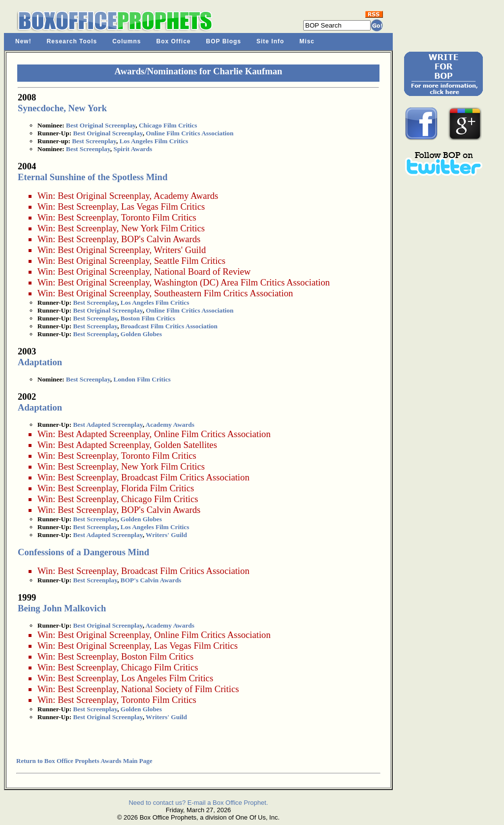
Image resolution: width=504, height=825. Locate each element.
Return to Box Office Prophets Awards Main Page (84, 761)
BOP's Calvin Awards (161, 239)
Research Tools (72, 41)
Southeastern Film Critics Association (223, 293)
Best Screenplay (94, 141)
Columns (126, 41)
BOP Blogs (224, 41)
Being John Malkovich (62, 608)
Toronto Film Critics (159, 217)
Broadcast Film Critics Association (169, 326)
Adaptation (40, 362)
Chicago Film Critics (168, 125)
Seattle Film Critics (190, 261)
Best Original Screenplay (101, 125)
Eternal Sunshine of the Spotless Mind (93, 177)
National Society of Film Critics (180, 689)
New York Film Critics (163, 228)
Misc (307, 41)
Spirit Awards (133, 149)
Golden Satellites (186, 445)
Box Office (174, 41)
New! (23, 41)
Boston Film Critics (148, 318)
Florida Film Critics (157, 488)
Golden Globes (141, 334)
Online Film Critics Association (189, 133)
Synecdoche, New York (62, 108)
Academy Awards (186, 196)
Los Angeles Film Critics (154, 141)
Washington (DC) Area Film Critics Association (242, 282)
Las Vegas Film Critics (163, 206)
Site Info (270, 41)
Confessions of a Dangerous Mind (83, 552)
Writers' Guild (180, 250)
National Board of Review (202, 271)
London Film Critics (142, 379)
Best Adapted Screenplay (108, 425)
